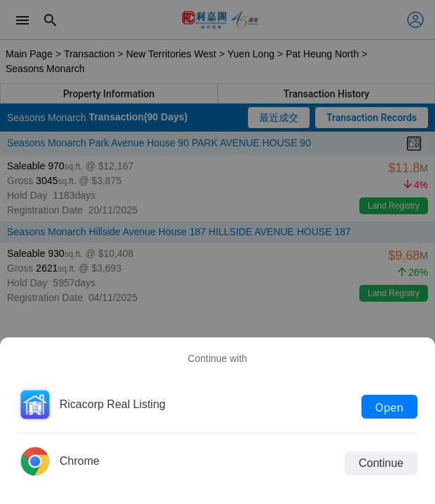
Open (389, 407)
